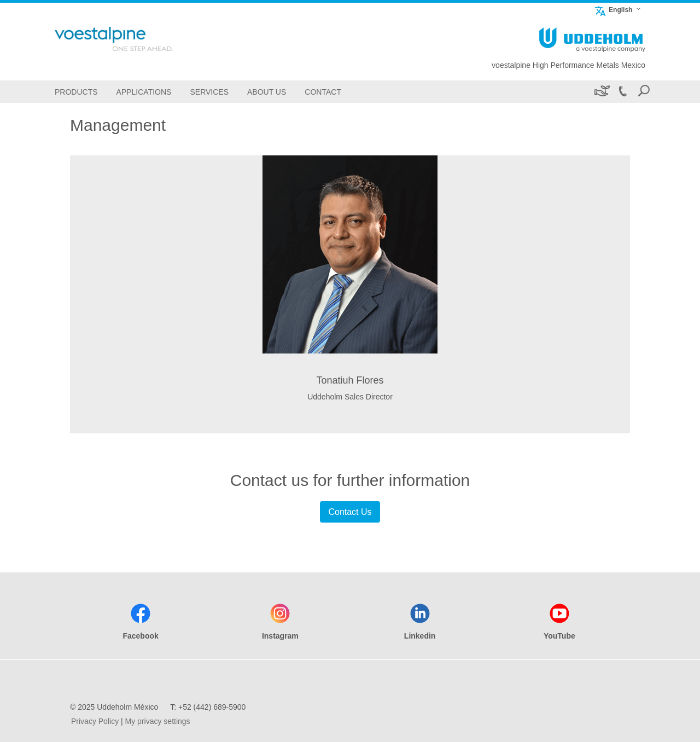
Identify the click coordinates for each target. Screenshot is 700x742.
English (613, 10)
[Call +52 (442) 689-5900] (622, 92)
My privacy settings (158, 721)
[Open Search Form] (644, 92)
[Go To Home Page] (131, 39)
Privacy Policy (95, 721)
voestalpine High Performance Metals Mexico (568, 65)
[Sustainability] (601, 92)
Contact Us (350, 512)
